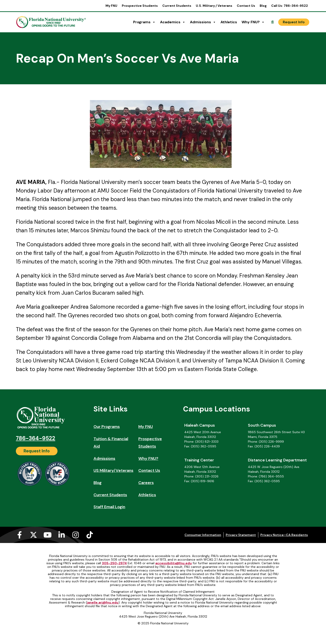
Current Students (177, 6)
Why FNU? (253, 22)
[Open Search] (273, 22)
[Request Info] (294, 22)
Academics (173, 22)
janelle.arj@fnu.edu (103, 602)
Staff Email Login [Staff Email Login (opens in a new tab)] (109, 507)
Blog (263, 6)
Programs (144, 22)
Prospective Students (140, 6)
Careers (146, 483)
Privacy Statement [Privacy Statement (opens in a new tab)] (241, 535)
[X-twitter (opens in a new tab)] (34, 535)
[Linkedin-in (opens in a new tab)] (62, 535)
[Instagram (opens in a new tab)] (76, 535)
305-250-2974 (114, 563)
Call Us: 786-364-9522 (290, 6)
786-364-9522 (36, 438)
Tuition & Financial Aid (111, 443)
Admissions (203, 22)
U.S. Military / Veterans (214, 6)
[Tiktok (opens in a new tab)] (90, 535)
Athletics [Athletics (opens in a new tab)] (229, 22)
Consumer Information (203, 535)
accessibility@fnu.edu (174, 563)
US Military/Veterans (113, 470)
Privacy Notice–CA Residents (284, 535)
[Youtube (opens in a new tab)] (48, 535)
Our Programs (107, 427)
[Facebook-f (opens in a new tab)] (19, 535)
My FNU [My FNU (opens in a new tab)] (111, 6)
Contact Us (246, 6)
